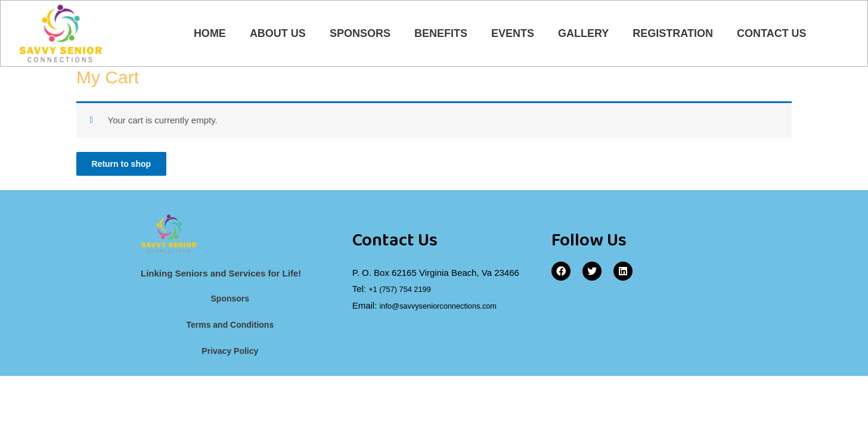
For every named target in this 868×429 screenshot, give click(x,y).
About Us (278, 35)
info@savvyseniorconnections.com (449, 311)
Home (210, 35)
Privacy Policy (230, 358)
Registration (673, 35)
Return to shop (126, 168)
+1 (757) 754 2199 (405, 295)
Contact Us (772, 35)
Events (513, 35)
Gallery (583, 35)
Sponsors (360, 35)
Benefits (441, 35)
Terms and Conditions (230, 331)
